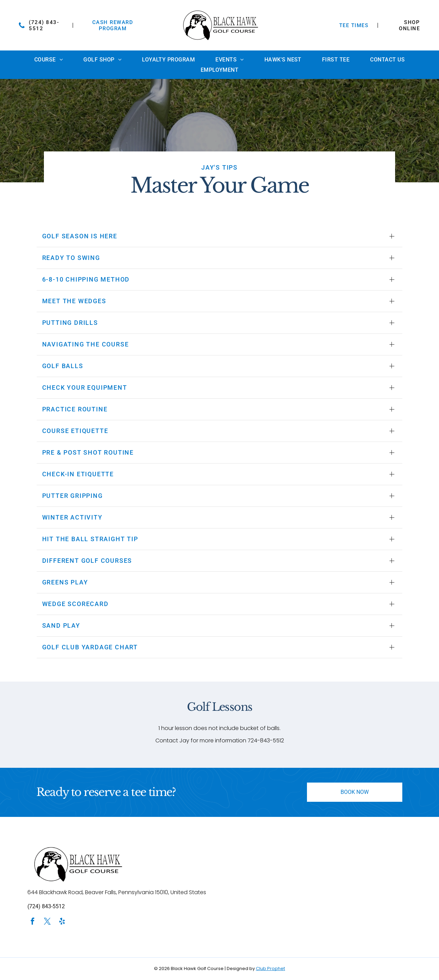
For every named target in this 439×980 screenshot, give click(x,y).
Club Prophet (270, 968)
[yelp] (62, 922)
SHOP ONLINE (409, 25)
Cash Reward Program (113, 25)
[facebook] (33, 922)
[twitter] (47, 922)
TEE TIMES (354, 25)
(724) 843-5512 (46, 906)
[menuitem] (49, 60)
